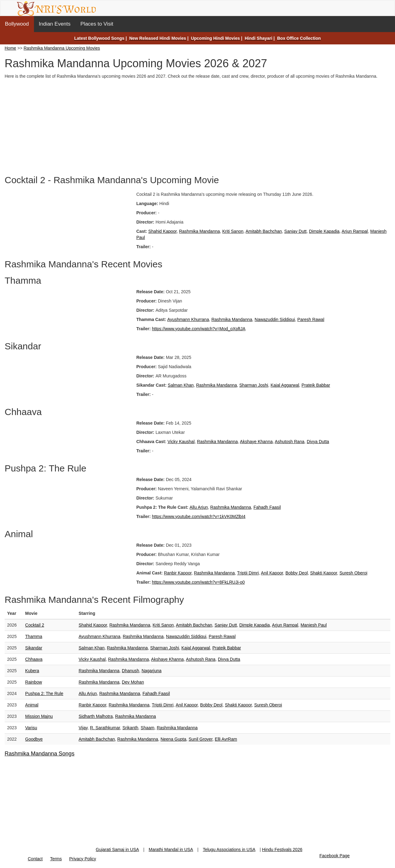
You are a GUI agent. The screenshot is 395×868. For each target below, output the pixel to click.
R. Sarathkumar (105, 728)
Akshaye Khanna (256, 442)
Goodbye (34, 739)
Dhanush (131, 671)
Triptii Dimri (248, 573)
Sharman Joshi (254, 385)
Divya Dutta (318, 442)
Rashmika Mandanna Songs (39, 754)
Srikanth (130, 728)
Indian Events (55, 24)
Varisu (31, 728)
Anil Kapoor (272, 573)
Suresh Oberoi (353, 573)
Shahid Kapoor (163, 231)
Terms (56, 859)
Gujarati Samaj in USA (117, 849)
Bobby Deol (297, 573)
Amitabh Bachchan (264, 231)
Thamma (34, 636)
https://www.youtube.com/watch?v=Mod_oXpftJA (199, 329)
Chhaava (34, 659)
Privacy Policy (83, 859)
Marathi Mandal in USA (171, 849)
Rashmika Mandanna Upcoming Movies (62, 48)
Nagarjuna (152, 671)
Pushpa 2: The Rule (44, 693)
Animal (32, 705)
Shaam (148, 728)
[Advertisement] (197, 125)
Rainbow (34, 682)
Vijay (83, 728)
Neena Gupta (173, 739)
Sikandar (34, 648)
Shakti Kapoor (324, 573)
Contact (35, 859)
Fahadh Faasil (267, 507)
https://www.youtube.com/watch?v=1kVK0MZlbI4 (199, 516)
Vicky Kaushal (181, 442)
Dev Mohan (133, 682)
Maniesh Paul (314, 625)
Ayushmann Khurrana (188, 319)
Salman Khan (181, 385)
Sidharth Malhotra (96, 716)
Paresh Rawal (311, 319)
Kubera (32, 671)
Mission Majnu (39, 716)
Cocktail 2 (35, 625)
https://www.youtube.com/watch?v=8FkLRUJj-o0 (198, 582)
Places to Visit (97, 24)
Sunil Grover (200, 739)
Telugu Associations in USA (229, 849)
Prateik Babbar (316, 385)
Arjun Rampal (355, 231)
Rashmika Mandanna (199, 231)
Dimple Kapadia (324, 231)
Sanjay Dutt (295, 231)
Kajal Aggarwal (285, 385)
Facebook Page (335, 856)
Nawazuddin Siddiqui (275, 319)
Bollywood (17, 24)
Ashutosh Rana (289, 442)
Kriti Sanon (233, 231)
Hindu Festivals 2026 (282, 849)
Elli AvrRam (226, 739)
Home (10, 48)
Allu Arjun (199, 507)
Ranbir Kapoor (178, 573)
